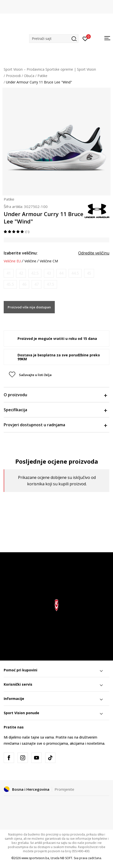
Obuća (29, 76)
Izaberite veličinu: (21, 253)
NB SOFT (66, 858)
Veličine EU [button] (12, 261)
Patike (42, 76)
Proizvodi (13, 76)
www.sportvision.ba (35, 858)
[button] (54, 39)
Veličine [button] (30, 261)
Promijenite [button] (64, 789)
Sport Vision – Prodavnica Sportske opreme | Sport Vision (50, 69)
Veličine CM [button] (49, 261)
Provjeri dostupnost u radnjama (55, 425)
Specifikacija (55, 410)
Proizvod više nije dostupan (29, 307)
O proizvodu (55, 395)
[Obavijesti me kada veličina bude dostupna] (9, 273)
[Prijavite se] (85, 38)
